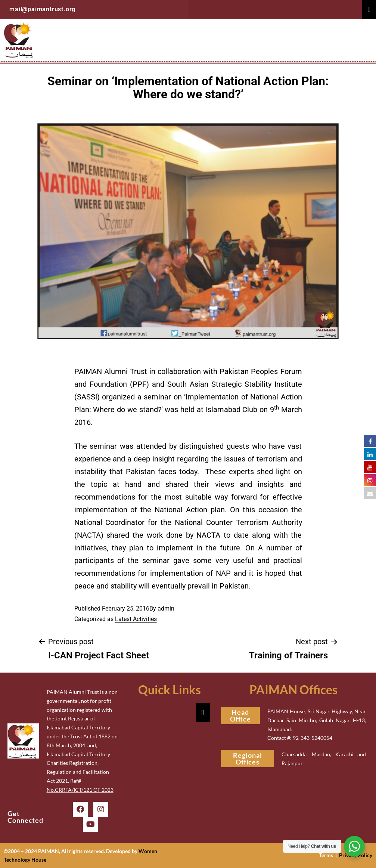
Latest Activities (136, 619)
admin (166, 608)
